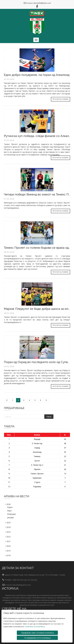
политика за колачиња (35, 626)
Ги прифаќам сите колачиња (37, 637)
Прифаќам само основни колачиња (37, 633)
